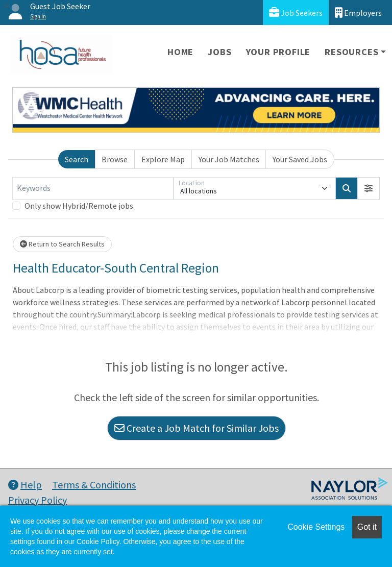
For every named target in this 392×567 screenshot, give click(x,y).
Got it (367, 527)
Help (25, 485)
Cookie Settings (316, 527)
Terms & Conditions (94, 485)
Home (180, 52)
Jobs (219, 52)
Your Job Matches (229, 159)
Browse (115, 159)
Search (77, 159)
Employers (358, 13)
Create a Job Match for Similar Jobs (197, 428)
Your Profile (278, 52)
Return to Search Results (62, 244)
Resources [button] (351, 52)
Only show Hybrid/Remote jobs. (80, 206)
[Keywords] (93, 188)
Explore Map (163, 159)
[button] (369, 188)
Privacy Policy (38, 500)
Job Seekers (296, 13)
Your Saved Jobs (300, 159)
